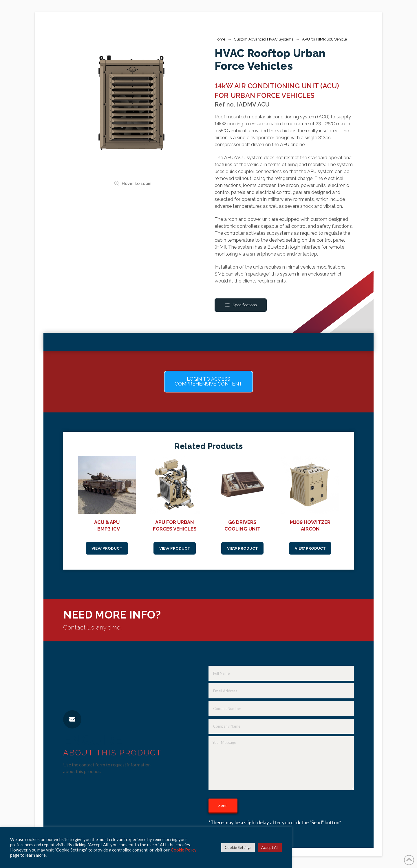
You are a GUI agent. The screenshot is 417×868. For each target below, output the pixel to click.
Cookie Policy (184, 850)
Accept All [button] (270, 847)
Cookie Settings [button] (238, 847)
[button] (209, 382)
